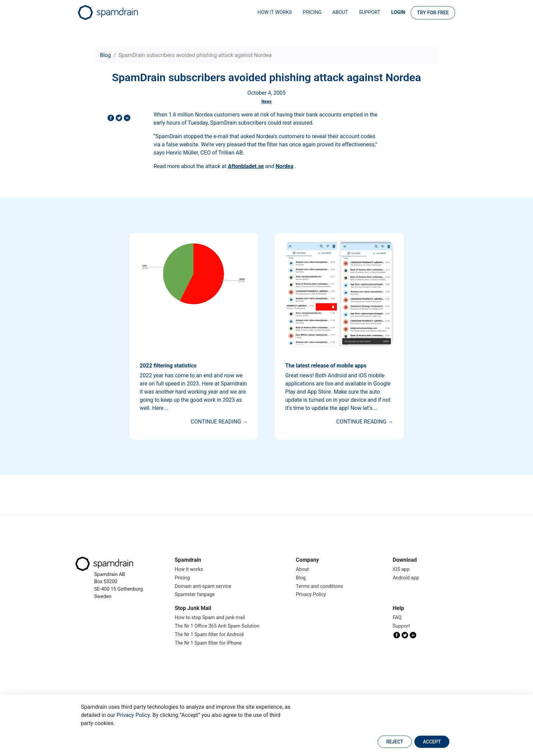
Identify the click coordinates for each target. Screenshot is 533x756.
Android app (406, 578)
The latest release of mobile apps (326, 366)
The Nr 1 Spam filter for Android (209, 635)
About (340, 12)
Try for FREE (433, 13)
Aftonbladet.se (246, 166)
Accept (432, 742)
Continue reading (219, 422)
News (266, 102)
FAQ (397, 618)
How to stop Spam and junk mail (210, 618)
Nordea (285, 166)
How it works (274, 12)
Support (370, 12)
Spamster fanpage (195, 595)
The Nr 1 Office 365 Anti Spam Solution (217, 626)
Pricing (312, 12)
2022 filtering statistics (168, 366)
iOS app (401, 569)
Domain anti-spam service (203, 586)
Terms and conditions (319, 586)
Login (398, 12)
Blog (105, 55)
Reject (395, 742)
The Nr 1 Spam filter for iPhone (208, 643)
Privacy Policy (133, 715)
